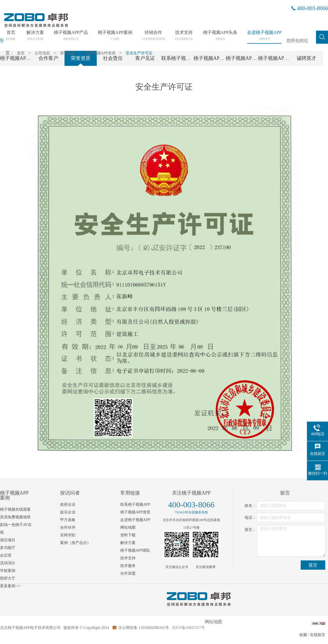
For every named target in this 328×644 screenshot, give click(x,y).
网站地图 (128, 527)
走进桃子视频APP (135, 520)
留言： (250, 530)
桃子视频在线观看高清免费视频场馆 (15, 513)
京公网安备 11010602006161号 (144, 628)
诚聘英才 (306, 58)
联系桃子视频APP (181, 58)
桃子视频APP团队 (213, 58)
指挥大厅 (8, 578)
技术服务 (128, 566)
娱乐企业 (68, 512)
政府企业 (68, 505)
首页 (21, 53)
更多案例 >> (10, 586)
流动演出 (8, 563)
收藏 (303, 635)
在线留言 (318, 635)
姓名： (250, 506)
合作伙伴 (68, 527)
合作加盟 (128, 573)
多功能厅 (8, 548)
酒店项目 (8, 540)
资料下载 (128, 535)
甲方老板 (68, 520)
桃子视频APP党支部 (248, 58)
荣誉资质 (68, 53)
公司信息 (42, 53)
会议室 (6, 555)
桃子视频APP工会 (277, 58)
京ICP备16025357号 (188, 628)
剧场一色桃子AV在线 (16, 529)
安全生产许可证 (139, 53)
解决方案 (128, 543)
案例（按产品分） (75, 543)
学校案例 (8, 571)
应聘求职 (68, 535)
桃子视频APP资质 (101, 53)
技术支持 (128, 558)
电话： (250, 518)
